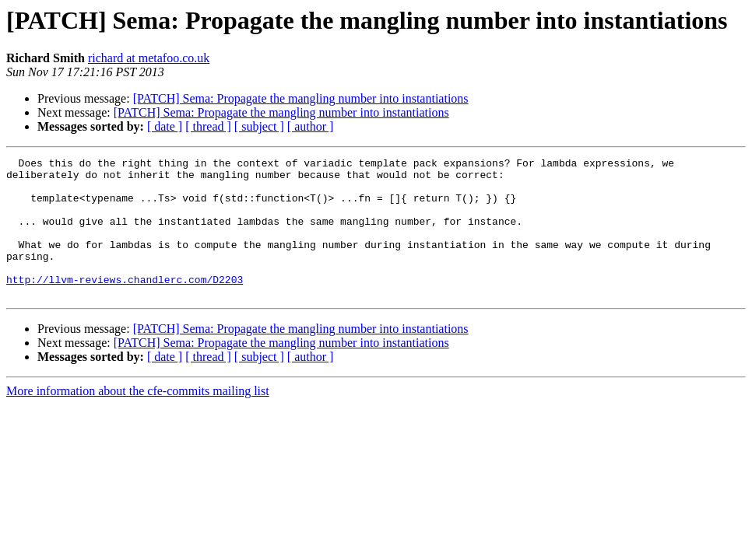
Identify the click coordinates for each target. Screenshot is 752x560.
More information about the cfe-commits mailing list (138, 419)
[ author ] (311, 126)
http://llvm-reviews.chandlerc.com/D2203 (125, 305)
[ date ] (165, 126)
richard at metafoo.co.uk (149, 58)
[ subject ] (259, 126)
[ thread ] (208, 126)
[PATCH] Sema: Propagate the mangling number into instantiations (301, 98)
